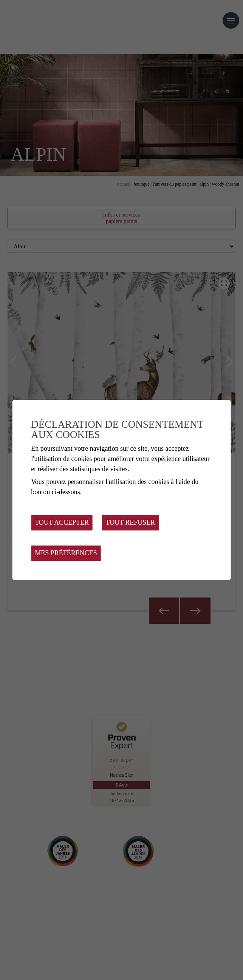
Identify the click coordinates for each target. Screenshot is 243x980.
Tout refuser (131, 523)
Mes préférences (66, 553)
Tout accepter (62, 523)
